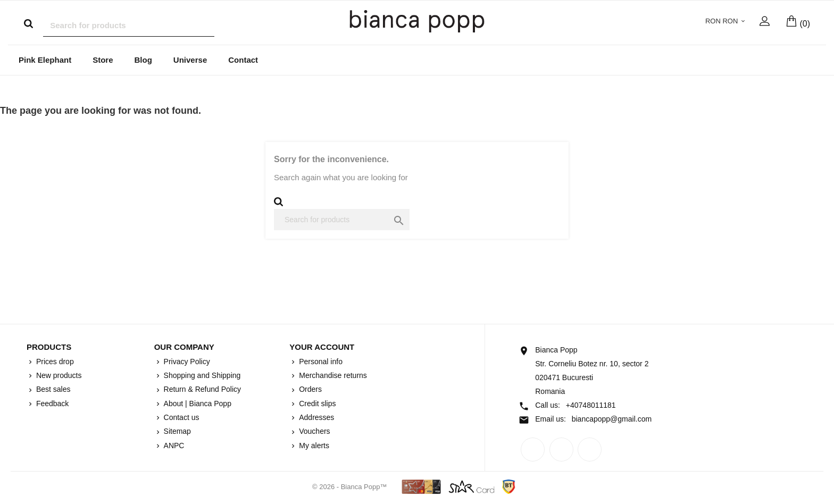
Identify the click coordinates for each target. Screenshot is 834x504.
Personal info (320, 362)
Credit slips (316, 404)
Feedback (51, 404)
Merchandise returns (332, 376)
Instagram (590, 450)
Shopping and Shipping (201, 376)
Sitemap (176, 432)
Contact (243, 60)
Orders (309, 390)
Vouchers (313, 432)
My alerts (313, 446)
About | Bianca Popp (197, 404)
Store (103, 60)
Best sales (52, 390)
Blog (143, 60)
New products (58, 376)
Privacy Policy (186, 362)
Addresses (315, 418)
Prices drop (54, 362)
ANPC (173, 446)
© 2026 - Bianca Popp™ (351, 487)
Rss (561, 450)
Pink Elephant (45, 60)
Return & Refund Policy (201, 390)
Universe (190, 60)
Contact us (181, 418)
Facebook (533, 450)
